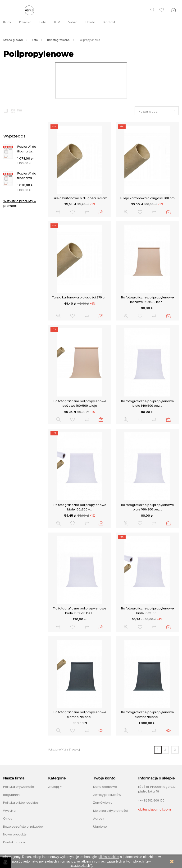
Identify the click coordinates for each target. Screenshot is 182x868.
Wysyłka (9, 811)
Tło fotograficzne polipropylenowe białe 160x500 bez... (80, 611)
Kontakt (109, 22)
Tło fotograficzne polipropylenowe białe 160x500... (147, 611)
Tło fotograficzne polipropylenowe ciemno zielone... (80, 715)
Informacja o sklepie (156, 778)
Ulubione (100, 827)
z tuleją (54, 787)
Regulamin (11, 795)
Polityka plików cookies (21, 803)
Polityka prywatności (19, 787)
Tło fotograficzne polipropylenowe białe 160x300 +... (80, 507)
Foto (43, 22)
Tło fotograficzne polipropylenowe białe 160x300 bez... (147, 507)
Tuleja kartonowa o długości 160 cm (147, 198)
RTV (57, 22)
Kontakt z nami (14, 842)
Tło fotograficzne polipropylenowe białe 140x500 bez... (147, 403)
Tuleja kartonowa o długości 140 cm (80, 198)
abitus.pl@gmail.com (155, 809)
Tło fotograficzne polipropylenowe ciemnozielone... (147, 715)
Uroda (90, 22)
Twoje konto (104, 778)
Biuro (7, 22)
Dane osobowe (105, 787)
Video (73, 22)
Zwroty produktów (107, 795)
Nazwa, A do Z (148, 112)
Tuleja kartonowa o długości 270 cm (80, 297)
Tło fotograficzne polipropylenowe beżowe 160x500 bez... (147, 300)
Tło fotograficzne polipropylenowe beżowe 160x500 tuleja (80, 403)
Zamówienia (103, 803)
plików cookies (108, 857)
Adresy (99, 818)
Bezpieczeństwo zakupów (23, 827)
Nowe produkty (15, 834)
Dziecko (25, 22)
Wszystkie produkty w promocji (20, 203)
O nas (8, 818)
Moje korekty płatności (110, 811)
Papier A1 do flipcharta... (27, 149)
